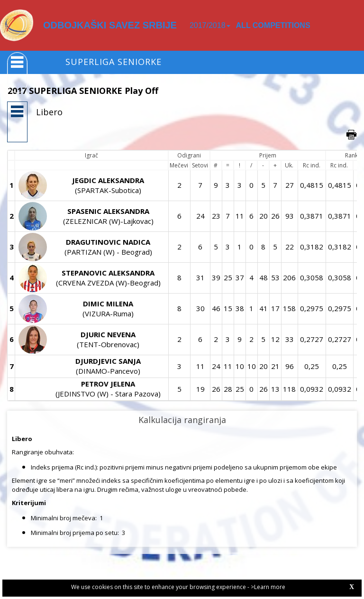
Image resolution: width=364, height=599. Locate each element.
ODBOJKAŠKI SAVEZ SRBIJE (110, 25)
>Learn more (268, 587)
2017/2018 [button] (210, 25)
